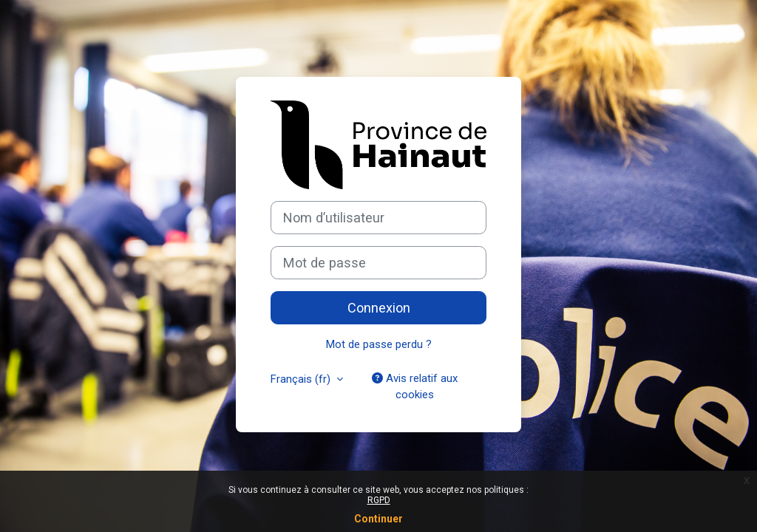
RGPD (379, 500)
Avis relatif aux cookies (415, 386)
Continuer (378, 519)
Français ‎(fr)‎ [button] (302, 379)
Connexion (379, 308)
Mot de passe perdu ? (379, 344)
